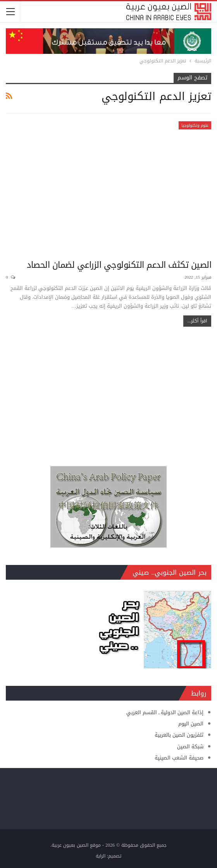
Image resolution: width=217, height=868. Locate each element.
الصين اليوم (191, 724)
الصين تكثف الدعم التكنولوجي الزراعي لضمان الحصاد (119, 265)
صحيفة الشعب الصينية (179, 758)
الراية (101, 856)
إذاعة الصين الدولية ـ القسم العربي (165, 712)
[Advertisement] (108, 393)
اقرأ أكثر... (197, 321)
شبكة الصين (190, 747)
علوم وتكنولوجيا (195, 125)
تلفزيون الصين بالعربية (179, 735)
